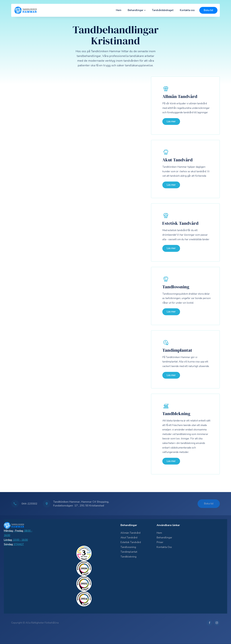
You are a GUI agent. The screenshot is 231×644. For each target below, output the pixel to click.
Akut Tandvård (177, 160)
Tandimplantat (177, 350)
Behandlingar (164, 538)
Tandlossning (176, 287)
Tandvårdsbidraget (163, 10)
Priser (160, 542)
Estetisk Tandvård (180, 223)
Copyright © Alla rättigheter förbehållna (35, 623)
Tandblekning (176, 414)
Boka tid (208, 10)
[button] (137, 10)
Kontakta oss (187, 10)
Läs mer (171, 121)
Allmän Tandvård (180, 96)
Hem (119, 10)
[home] (25, 10)
